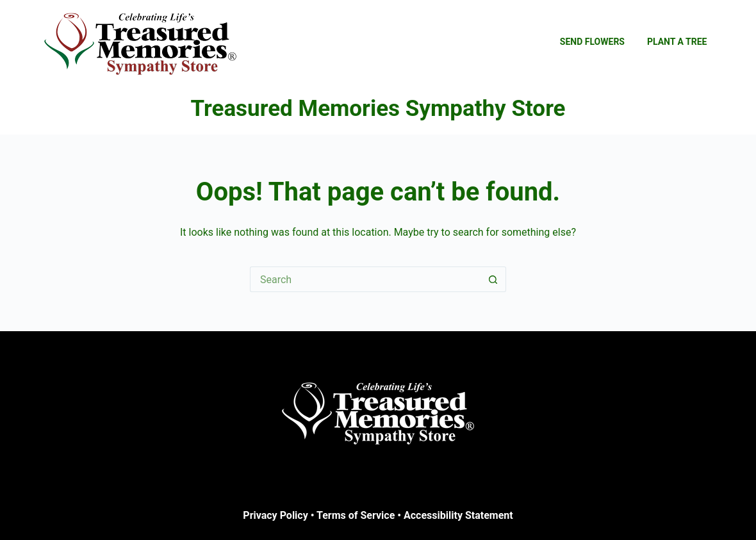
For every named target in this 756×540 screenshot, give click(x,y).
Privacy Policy (275, 515)
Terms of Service (356, 515)
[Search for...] (365, 279)
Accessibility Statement (458, 515)
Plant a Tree (677, 42)
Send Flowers (592, 42)
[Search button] (493, 279)
